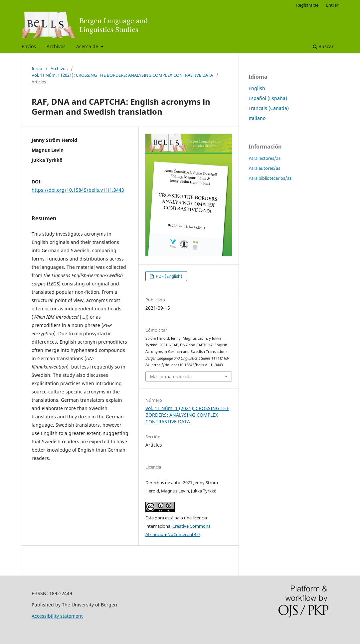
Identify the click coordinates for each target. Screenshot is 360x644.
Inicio (37, 68)
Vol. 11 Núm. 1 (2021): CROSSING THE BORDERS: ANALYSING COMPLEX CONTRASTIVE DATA (122, 75)
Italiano (257, 118)
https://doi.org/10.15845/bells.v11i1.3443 (78, 190)
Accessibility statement (57, 616)
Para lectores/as (265, 158)
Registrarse (307, 5)
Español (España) (268, 98)
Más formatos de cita (171, 376)
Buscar (323, 46)
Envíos (29, 46)
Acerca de (88, 46)
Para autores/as (264, 168)
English (257, 88)
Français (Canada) (269, 108)
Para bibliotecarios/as (270, 178)
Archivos (56, 46)
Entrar (332, 5)
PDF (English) (169, 276)
